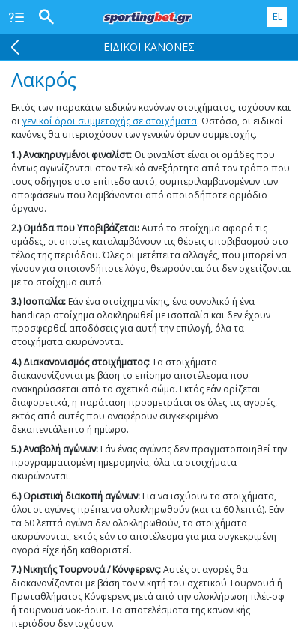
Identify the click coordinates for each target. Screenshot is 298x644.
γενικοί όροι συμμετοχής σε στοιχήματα (110, 121)
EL (277, 16)
